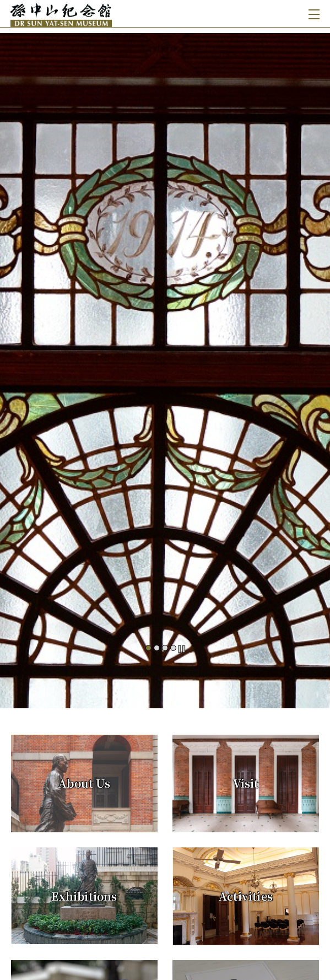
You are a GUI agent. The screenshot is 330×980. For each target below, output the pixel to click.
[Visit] (246, 784)
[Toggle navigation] (312, 13)
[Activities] (246, 896)
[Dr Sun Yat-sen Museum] (88, 14)
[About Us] (84, 784)
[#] (165, 364)
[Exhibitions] (84, 896)
